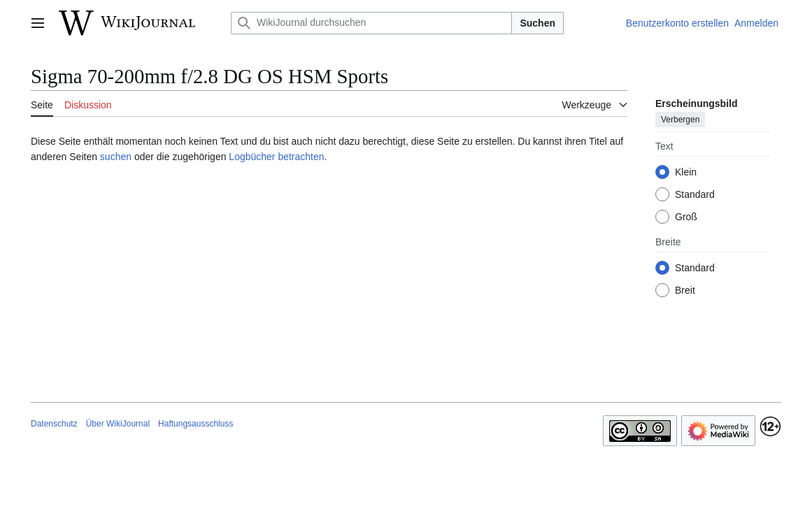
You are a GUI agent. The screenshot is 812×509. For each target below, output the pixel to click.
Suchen (537, 23)
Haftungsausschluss (195, 424)
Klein (686, 172)
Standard (695, 194)
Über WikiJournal (118, 424)
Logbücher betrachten (276, 157)
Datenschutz (54, 424)
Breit (685, 290)
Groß (686, 217)
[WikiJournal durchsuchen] (371, 23)
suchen (116, 157)
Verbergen (680, 120)
